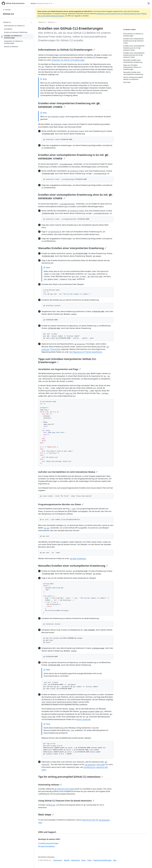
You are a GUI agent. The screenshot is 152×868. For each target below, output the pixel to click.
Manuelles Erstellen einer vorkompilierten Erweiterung (73, 566)
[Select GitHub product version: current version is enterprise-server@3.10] (42, 3)
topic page (95, 764)
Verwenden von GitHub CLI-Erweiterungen (68, 60)
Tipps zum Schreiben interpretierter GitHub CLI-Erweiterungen (67, 360)
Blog (115, 860)
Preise (89, 860)
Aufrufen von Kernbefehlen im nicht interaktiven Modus (68, 472)
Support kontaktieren (47, 846)
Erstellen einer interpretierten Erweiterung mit (70, 105)
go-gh (53, 805)
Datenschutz (75, 860)
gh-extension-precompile (64, 789)
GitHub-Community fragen (48, 843)
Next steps (46, 814)
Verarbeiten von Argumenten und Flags (60, 369)
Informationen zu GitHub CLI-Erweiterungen (66, 50)
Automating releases (50, 785)
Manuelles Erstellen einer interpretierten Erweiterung (72, 248)
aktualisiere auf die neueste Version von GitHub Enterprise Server (119, 14)
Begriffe (67, 860)
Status (84, 860)
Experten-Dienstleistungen (102, 860)
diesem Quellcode (83, 719)
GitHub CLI (8, 14)
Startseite (7, 10)
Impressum (57, 860)
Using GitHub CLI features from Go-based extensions (66, 801)
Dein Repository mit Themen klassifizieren (86, 352)
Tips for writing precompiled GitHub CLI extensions (71, 777)
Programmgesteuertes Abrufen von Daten (61, 504)
